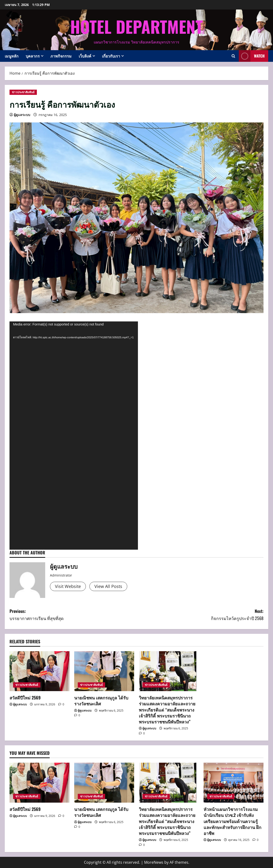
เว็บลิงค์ (85, 56)
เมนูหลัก (12, 56)
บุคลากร (33, 56)
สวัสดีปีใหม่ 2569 (25, 698)
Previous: (73, 615)
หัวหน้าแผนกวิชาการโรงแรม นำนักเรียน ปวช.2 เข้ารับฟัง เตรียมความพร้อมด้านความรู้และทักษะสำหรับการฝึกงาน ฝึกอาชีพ (232, 821)
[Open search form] (233, 56)
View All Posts (108, 586)
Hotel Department (136, 26)
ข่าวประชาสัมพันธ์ (23, 92)
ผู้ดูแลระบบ (22, 115)
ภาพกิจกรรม (61, 56)
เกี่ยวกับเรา (111, 56)
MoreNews (154, 862)
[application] (74, 436)
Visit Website (68, 586)
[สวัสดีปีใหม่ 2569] (39, 671)
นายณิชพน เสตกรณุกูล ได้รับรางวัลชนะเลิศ (101, 701)
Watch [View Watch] (252, 56)
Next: (200, 615)
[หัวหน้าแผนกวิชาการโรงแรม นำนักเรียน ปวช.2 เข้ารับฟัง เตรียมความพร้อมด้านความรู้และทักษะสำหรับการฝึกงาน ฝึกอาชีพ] (234, 783)
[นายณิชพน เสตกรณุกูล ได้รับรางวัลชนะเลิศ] (104, 671)
